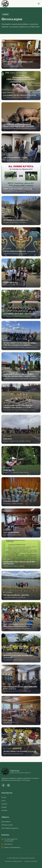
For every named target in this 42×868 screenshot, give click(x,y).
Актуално (4, 804)
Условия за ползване (31, 861)
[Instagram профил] (8, 785)
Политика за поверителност (13, 861)
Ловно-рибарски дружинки (10, 828)
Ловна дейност (6, 822)
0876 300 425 (8, 844)
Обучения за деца (7, 825)
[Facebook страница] (3, 785)
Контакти (4, 810)
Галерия (4, 807)
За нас (3, 801)
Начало (4, 797)
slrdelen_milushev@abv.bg (12, 847)
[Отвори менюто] (39, 4)
